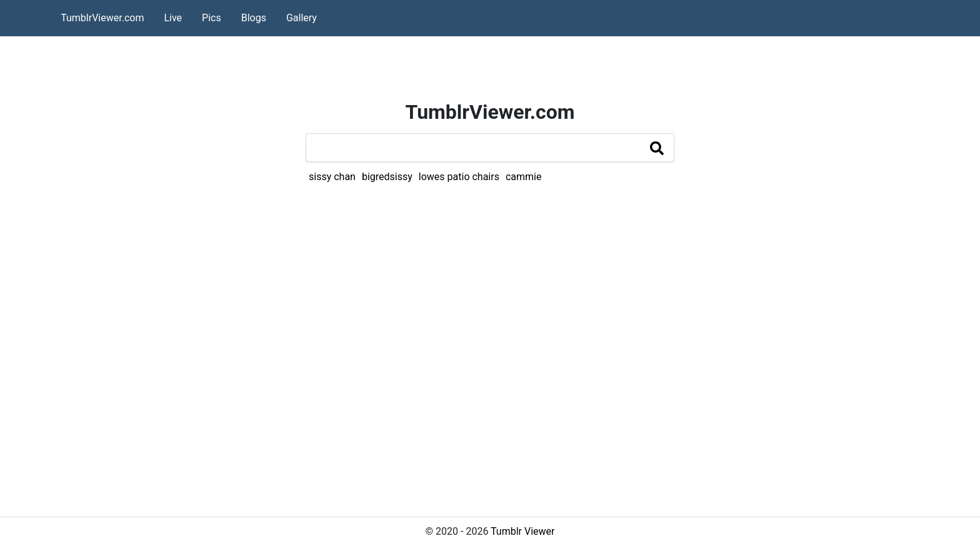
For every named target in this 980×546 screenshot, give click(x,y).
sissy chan (332, 177)
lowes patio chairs (459, 177)
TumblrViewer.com (102, 18)
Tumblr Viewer (522, 531)
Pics (212, 18)
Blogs (254, 18)
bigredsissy (387, 177)
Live (173, 18)
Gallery (302, 18)
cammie (524, 177)
